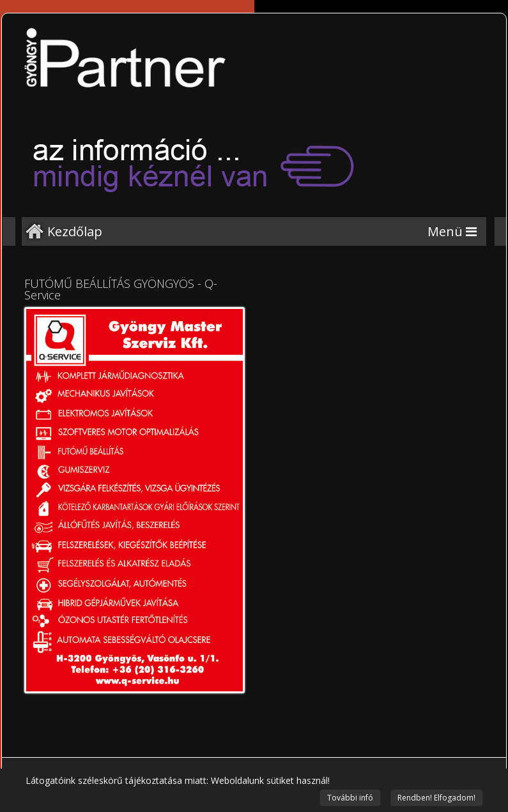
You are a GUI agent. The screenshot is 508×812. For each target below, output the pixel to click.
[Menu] (452, 231)
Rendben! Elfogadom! (436, 798)
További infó (350, 798)
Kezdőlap (75, 231)
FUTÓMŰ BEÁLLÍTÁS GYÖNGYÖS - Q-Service (121, 289)
